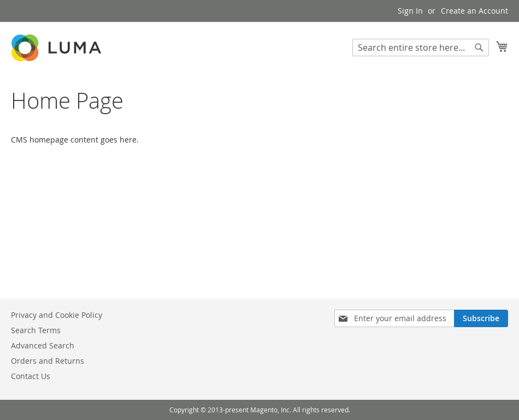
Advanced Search (43, 345)
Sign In (410, 11)
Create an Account (474, 11)
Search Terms (36, 330)
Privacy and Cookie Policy (57, 315)
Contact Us (31, 376)
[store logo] (57, 48)
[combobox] (421, 48)
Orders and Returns (48, 361)
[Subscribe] (481, 318)
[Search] (479, 48)
